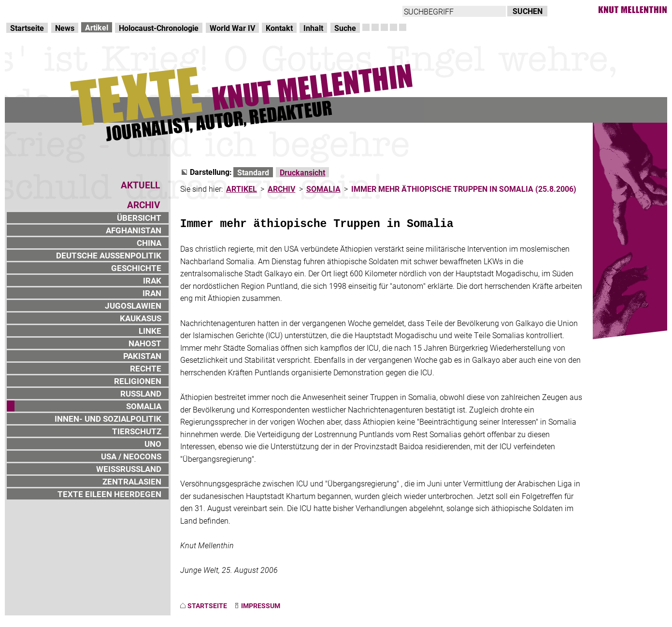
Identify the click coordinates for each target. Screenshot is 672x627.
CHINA (149, 243)
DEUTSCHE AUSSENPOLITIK (109, 255)
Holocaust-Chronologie (159, 28)
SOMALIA (144, 406)
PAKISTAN (142, 356)
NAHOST (145, 343)
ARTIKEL (242, 189)
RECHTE (146, 368)
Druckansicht (302, 172)
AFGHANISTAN (134, 230)
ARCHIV (281, 189)
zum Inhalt (124, 10)
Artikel (97, 27)
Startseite (27, 28)
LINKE (150, 331)
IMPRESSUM (261, 606)
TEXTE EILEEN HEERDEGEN (109, 494)
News (65, 28)
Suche (345, 28)
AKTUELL (140, 185)
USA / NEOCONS (131, 456)
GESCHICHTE (136, 268)
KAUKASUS (141, 318)
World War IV (232, 28)
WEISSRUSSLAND (129, 469)
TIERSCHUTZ (137, 431)
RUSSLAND (141, 393)
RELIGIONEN (138, 381)
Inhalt (313, 28)
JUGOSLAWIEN (133, 306)
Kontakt (279, 28)
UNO (153, 444)
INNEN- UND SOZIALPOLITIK (108, 419)
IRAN (152, 293)
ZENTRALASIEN (132, 481)
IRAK (152, 280)
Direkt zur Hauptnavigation (51, 10)
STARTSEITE (207, 606)
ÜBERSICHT (139, 218)
